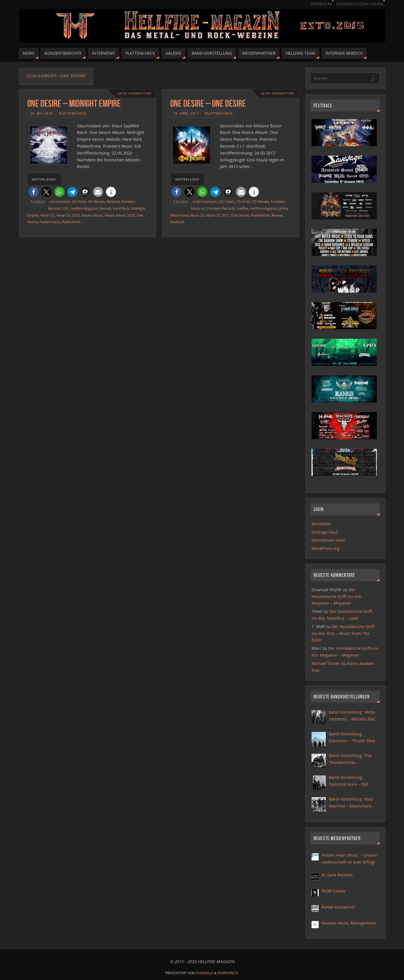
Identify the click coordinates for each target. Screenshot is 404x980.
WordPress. (228, 973)
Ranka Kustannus (338, 907)
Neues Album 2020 (120, 215)
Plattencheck (73, 113)
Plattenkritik (71, 222)
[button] (34, 192)
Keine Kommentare (135, 93)
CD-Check (227, 201)
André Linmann (205, 201)
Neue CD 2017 (218, 215)
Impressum (321, 4)
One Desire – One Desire (208, 103)
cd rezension (60, 201)
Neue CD (48, 215)
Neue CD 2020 (68, 215)
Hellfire (243, 208)
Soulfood (177, 222)
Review (277, 215)
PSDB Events (333, 891)
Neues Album (92, 215)
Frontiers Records (221, 208)
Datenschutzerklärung (360, 4)
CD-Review (96, 201)
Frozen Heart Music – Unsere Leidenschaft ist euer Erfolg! (349, 859)
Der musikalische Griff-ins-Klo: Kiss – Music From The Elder (344, 633)
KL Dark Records (337, 875)
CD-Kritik (79, 201)
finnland (113, 201)
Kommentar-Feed (328, 540)
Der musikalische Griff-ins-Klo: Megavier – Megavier (337, 596)
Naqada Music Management (349, 923)
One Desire (240, 215)
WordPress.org (326, 548)
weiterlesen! (44, 179)
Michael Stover (326, 663)
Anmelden (321, 524)
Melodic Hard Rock (114, 208)
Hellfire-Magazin (84, 208)
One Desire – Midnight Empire (74, 103)
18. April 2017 (186, 113)
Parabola (205, 973)
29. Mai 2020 (42, 113)
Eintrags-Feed (325, 532)
